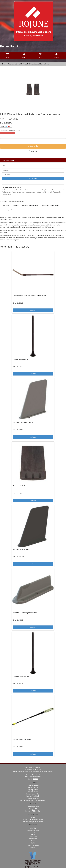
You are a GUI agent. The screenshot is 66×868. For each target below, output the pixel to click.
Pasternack (33, 839)
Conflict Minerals (33, 798)
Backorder (33, 146)
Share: (6, 126)
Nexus (33, 834)
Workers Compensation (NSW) (33, 820)
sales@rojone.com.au (33, 769)
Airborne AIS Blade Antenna (23, 422)
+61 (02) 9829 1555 (33, 767)
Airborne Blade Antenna (21, 486)
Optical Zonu (33, 837)
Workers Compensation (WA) (33, 822)
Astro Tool (33, 828)
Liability (33, 817)
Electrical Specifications (30, 206)
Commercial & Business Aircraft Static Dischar (29, 296)
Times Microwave (33, 845)
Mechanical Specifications (50, 206)
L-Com (33, 832)
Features (16, 206)
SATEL (33, 843)
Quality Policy (33, 790)
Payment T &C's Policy (33, 811)
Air (16, 64)
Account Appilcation (33, 807)
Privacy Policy (33, 788)
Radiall (33, 841)
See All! (33, 847)
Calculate (33, 178)
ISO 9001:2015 (33, 792)
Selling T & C (33, 809)
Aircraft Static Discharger (22, 739)
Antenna (11, 64)
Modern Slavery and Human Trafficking (33, 800)
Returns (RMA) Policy (33, 796)
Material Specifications (9, 210)
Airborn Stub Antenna (21, 359)
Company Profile (33, 785)
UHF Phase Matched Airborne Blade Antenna (34, 64)
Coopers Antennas (33, 830)
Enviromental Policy (33, 794)
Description (5, 206)
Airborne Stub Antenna (21, 676)
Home (4, 64)
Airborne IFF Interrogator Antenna (25, 613)
